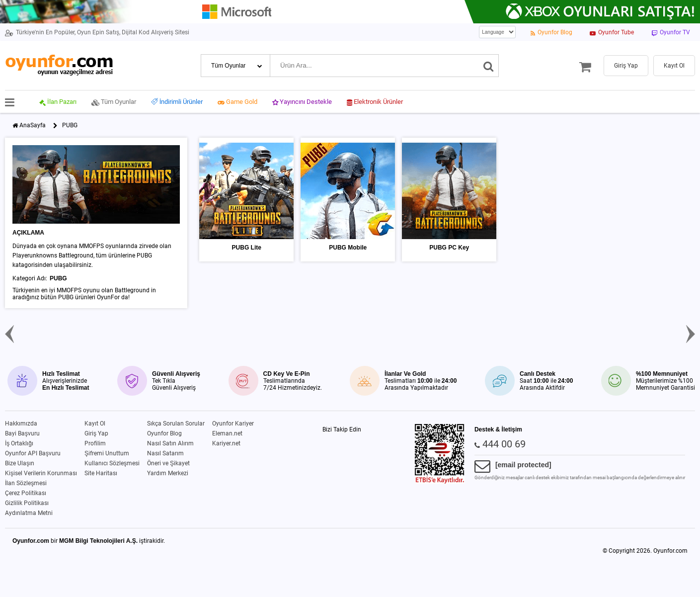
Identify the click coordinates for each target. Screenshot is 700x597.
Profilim (95, 443)
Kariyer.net (226, 443)
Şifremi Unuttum (107, 453)
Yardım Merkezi (168, 473)
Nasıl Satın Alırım (170, 443)
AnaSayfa (33, 125)
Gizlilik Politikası (27, 503)
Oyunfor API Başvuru (33, 453)
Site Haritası (101, 473)
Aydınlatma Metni (29, 513)
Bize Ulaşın (20, 463)
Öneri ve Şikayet (168, 463)
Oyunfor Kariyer (233, 424)
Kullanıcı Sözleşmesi (112, 463)
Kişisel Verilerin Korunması (41, 473)
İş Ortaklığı (19, 443)
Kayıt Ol (95, 424)
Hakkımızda (21, 424)
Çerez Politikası (26, 493)
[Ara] (489, 66)
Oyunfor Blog (164, 433)
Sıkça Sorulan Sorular (176, 424)
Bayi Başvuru (22, 433)
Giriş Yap (96, 433)
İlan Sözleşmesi (26, 483)
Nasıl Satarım (165, 453)
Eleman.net (227, 433)
